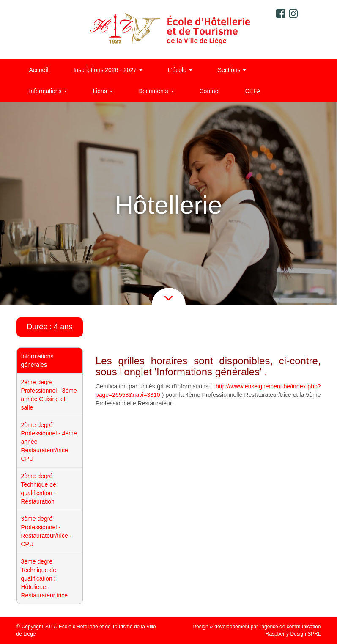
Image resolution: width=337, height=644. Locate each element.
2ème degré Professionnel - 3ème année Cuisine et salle (49, 395)
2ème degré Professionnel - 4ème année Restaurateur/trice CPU (49, 442)
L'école (180, 70)
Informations (48, 91)
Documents (156, 91)
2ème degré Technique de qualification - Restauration (39, 489)
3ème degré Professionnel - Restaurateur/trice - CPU (47, 531)
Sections (232, 70)
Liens (103, 91)
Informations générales (37, 361)
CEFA (253, 91)
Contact (210, 91)
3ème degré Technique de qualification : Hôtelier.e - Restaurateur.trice (45, 578)
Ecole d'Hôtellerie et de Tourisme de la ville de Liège (168, 30)
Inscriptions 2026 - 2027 (108, 70)
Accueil (39, 70)
